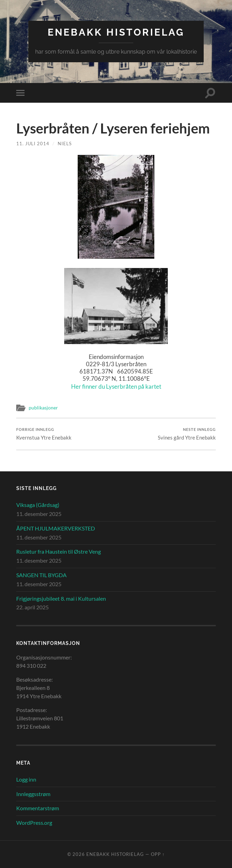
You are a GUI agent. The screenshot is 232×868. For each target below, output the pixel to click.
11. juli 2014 (33, 144)
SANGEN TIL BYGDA (41, 575)
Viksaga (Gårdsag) (38, 505)
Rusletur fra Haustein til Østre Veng (59, 551)
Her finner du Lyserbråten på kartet (116, 386)
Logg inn (26, 779)
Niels (65, 144)
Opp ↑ (158, 854)
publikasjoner (43, 408)
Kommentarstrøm (38, 808)
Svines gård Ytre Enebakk (187, 434)
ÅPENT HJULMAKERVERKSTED (56, 528)
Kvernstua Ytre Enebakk (44, 434)
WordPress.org (34, 823)
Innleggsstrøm (33, 794)
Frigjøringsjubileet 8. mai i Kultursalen (61, 598)
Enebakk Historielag (116, 32)
